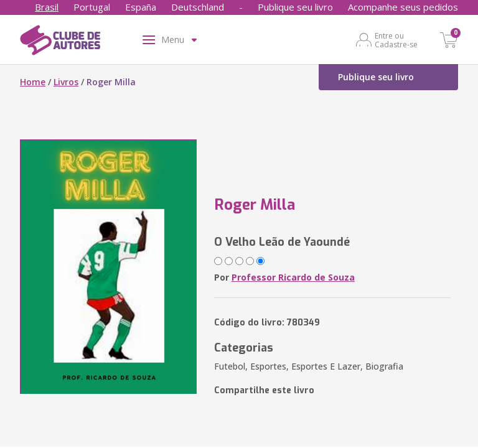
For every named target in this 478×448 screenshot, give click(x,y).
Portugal (92, 7)
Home (33, 82)
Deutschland (198, 7)
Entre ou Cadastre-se (396, 40)
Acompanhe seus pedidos (403, 7)
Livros (66, 82)
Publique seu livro (295, 7)
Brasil (47, 7)
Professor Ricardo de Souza (293, 277)
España (141, 7)
